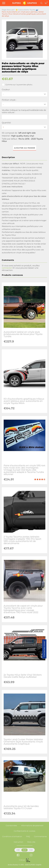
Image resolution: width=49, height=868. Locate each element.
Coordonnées (11, 826)
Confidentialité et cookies (24, 831)
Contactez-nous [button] (44, 649)
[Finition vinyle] (24, 104)
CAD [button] (31, 850)
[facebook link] (18, 855)
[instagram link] (31, 855)
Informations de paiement (32, 826)
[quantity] (24, 127)
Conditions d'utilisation (12, 836)
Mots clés (31, 842)
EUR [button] (24, 850)
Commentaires (40, 836)
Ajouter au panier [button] (25, 148)
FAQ (28, 836)
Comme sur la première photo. (17, 85)
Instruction (18, 842)
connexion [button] (7, 268)
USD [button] (18, 850)
